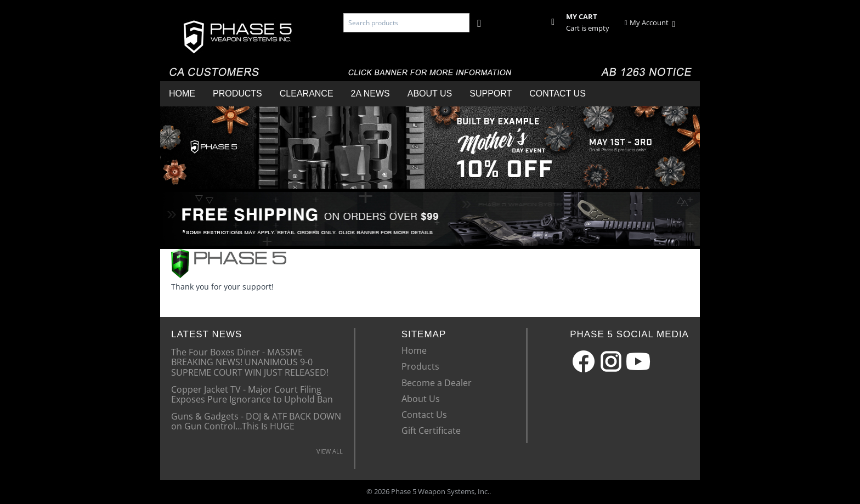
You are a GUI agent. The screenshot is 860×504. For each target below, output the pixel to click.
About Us (430, 94)
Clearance (307, 94)
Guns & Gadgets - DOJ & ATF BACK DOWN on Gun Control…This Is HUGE (256, 421)
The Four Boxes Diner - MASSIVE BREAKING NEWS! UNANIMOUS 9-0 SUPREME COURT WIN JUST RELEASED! (250, 362)
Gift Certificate (431, 431)
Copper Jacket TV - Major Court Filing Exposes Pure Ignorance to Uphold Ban (252, 394)
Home (182, 94)
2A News (370, 94)
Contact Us (558, 94)
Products (237, 94)
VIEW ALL (330, 451)
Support (491, 94)
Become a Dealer (437, 383)
